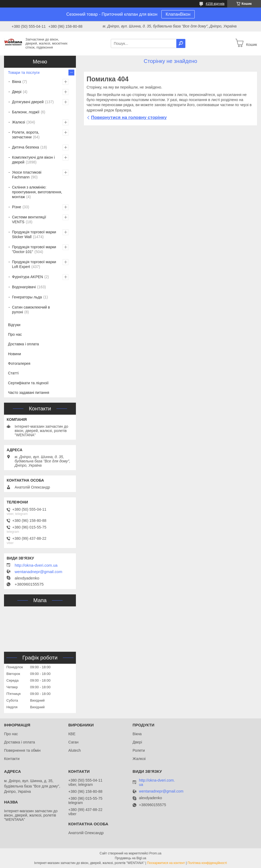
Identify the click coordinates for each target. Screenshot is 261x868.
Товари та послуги (24, 73)
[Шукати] (181, 43)
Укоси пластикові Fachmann (27, 175)
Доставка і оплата (23, 344)
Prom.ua (155, 853)
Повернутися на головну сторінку (129, 117)
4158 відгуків (215, 4)
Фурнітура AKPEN (27, 277)
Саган (73, 742)
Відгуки (14, 325)
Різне (17, 207)
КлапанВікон (178, 14)
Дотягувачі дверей (28, 102)
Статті (13, 373)
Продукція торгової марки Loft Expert (34, 264)
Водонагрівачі (24, 287)
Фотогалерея (19, 363)
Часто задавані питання (29, 393)
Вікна (17, 82)
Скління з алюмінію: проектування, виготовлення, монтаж (37, 192)
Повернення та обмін (22, 750)
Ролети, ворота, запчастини (26, 135)
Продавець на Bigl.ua (130, 858)
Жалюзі (19, 122)
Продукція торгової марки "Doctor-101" (34, 249)
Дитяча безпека (26, 147)
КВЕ (72, 734)
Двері (17, 92)
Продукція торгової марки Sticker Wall (34, 234)
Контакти (12, 759)
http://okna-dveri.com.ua (36, 565)
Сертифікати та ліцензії (28, 383)
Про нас (15, 334)
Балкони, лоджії (26, 112)
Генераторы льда (27, 297)
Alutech (74, 750)
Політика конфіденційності (207, 863)
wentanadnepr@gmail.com (38, 572)
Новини (15, 354)
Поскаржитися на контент (166, 863)
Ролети (139, 750)
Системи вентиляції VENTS (29, 219)
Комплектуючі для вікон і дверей (33, 160)
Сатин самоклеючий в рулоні (31, 310)
